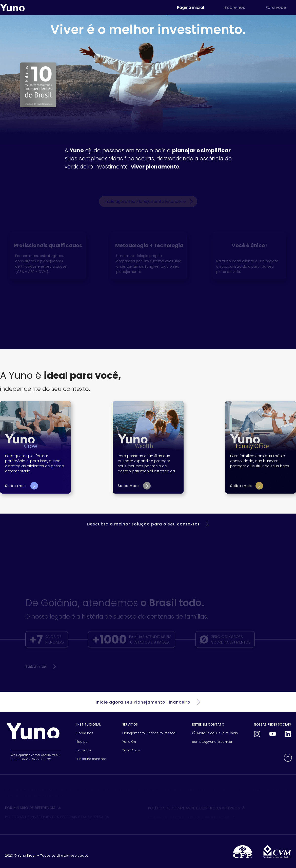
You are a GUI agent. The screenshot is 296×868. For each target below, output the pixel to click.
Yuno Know (131, 750)
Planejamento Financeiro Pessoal (150, 733)
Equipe (82, 742)
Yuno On (129, 742)
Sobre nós (235, 7)
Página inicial (191, 7)
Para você (276, 7)
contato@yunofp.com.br (212, 742)
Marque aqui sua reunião (215, 733)
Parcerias (84, 750)
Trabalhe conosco (91, 759)
